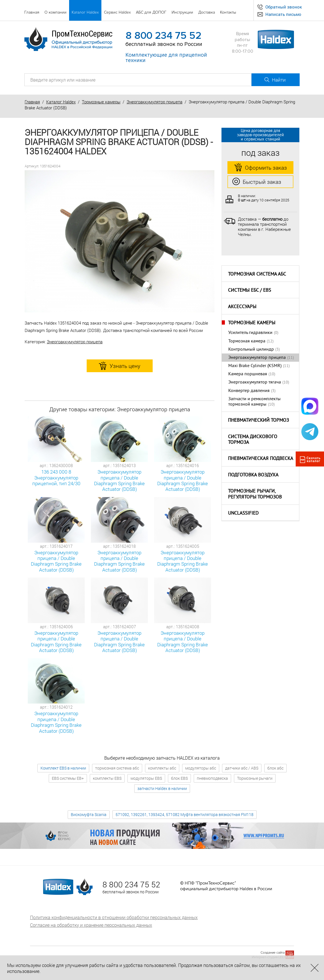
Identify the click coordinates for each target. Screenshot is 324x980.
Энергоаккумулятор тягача (255, 382)
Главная (32, 102)
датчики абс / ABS (242, 768)
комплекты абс (162, 768)
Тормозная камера (247, 341)
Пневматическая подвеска (261, 459)
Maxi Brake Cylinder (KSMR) (255, 366)
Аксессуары (242, 307)
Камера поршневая (248, 374)
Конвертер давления (249, 391)
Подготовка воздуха (253, 475)
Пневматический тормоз (258, 421)
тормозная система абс (117, 768)
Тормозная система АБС (257, 274)
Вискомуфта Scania (89, 814)
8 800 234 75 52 (163, 36)
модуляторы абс (201, 768)
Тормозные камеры (101, 102)
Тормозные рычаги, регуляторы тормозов (255, 494)
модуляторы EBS (146, 778)
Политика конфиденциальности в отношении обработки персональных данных (114, 917)
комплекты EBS (107, 778)
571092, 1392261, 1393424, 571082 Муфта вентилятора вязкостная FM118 (185, 814)
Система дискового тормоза (253, 440)
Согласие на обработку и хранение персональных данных (91, 925)
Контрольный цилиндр (251, 350)
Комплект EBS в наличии (63, 768)
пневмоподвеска (212, 778)
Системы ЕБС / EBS (250, 291)
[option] (120, 241)
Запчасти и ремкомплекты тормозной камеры (254, 402)
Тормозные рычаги (255, 778)
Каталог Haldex (61, 102)
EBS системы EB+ (68, 778)
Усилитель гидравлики (250, 333)
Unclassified (243, 514)
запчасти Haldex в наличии (162, 788)
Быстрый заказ (257, 182)
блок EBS (179, 778)
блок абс (275, 768)
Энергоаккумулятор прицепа (154, 102)
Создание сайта (273, 953)
